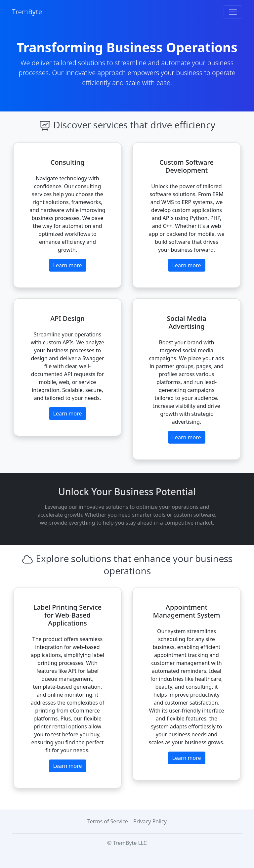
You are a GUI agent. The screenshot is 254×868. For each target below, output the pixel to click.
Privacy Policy (150, 821)
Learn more (68, 265)
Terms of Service (108, 821)
